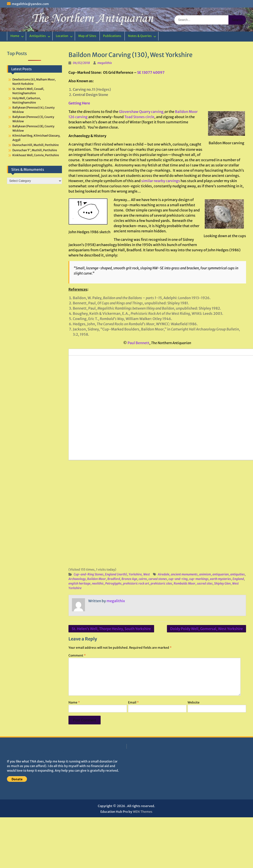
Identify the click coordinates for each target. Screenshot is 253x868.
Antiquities (38, 36)
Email (133, 702)
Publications (112, 36)
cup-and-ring (178, 579)
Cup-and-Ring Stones (89, 574)
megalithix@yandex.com (30, 4)
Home (15, 36)
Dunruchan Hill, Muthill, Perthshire (36, 145)
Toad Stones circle (139, 117)
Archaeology (77, 579)
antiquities (237, 574)
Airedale (164, 574)
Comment (77, 655)
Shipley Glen (222, 583)
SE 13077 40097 (151, 72)
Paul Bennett (138, 343)
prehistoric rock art (136, 583)
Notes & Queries (140, 36)
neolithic (98, 583)
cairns (143, 579)
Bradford (114, 579)
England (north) (116, 574)
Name (74, 702)
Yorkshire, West (139, 574)
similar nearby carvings (161, 181)
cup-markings (199, 579)
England (238, 579)
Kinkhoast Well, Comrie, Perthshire (36, 155)
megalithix (105, 63)
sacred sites (205, 583)
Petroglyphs (113, 583)
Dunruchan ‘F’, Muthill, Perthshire (35, 150)
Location (62, 36)
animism (205, 574)
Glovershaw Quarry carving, (142, 112)
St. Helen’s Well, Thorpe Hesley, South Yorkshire (111, 629)
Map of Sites (87, 36)
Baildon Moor (97, 579)
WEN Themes (143, 812)
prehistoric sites (161, 583)
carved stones (158, 579)
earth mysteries (221, 579)
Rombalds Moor (185, 583)
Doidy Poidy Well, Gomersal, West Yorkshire (206, 629)
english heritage (79, 583)
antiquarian (221, 574)
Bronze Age (129, 579)
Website (194, 702)
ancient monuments (184, 574)
